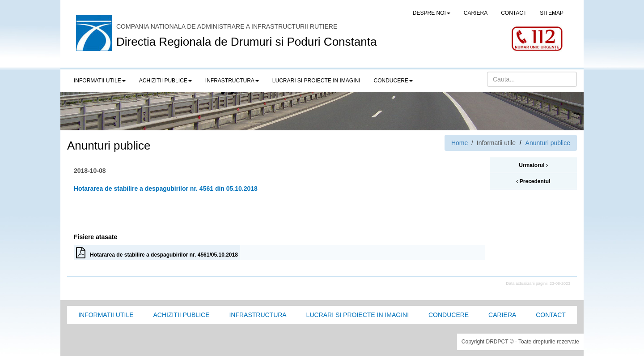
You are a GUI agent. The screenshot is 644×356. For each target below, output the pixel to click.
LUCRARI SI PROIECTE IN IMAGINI (316, 81)
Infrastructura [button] (232, 81)
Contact (551, 315)
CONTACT (514, 13)
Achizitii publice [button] (165, 81)
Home (460, 143)
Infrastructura (258, 315)
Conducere (449, 315)
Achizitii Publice (181, 315)
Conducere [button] (393, 81)
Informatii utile (106, 315)
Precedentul (533, 181)
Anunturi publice (548, 143)
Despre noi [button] (432, 13)
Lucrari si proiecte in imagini (358, 315)
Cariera (502, 315)
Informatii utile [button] (100, 81)
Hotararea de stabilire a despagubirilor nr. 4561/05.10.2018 (157, 253)
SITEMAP (552, 13)
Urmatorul (533, 165)
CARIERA (476, 13)
